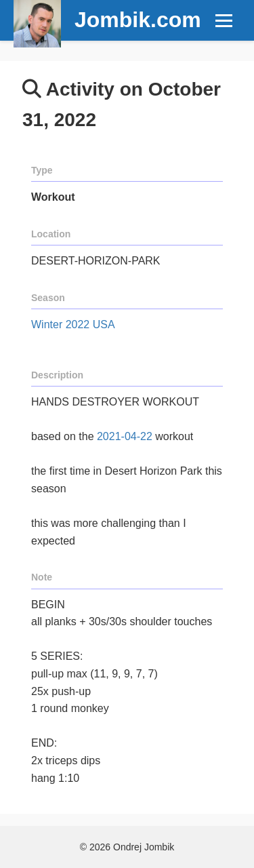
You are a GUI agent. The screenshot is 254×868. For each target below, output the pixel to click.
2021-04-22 (125, 436)
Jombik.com (138, 20)
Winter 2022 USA (73, 324)
